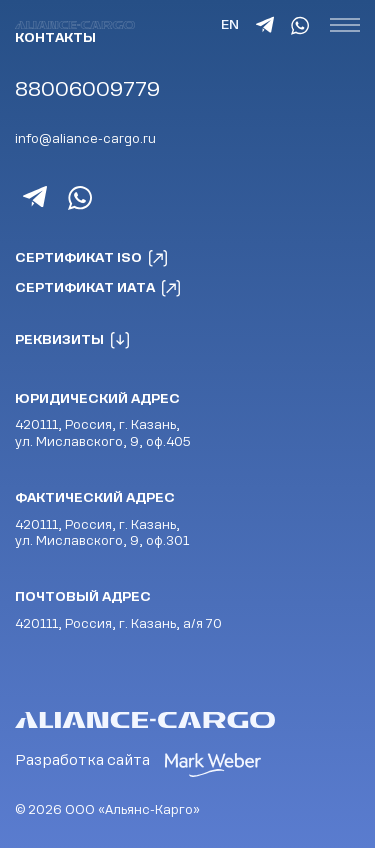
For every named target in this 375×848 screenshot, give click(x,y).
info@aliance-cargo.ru (85, 139)
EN (230, 24)
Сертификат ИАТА (98, 288)
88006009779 (87, 89)
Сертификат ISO (92, 258)
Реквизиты (73, 340)
